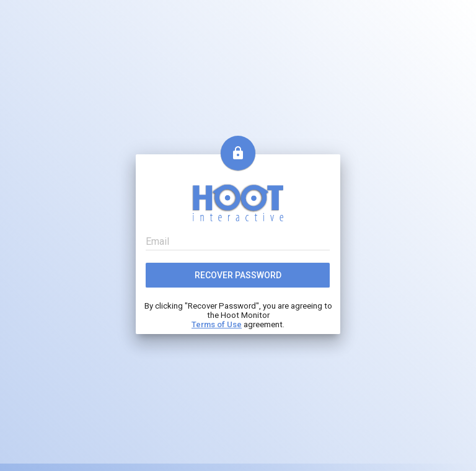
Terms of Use (217, 324)
